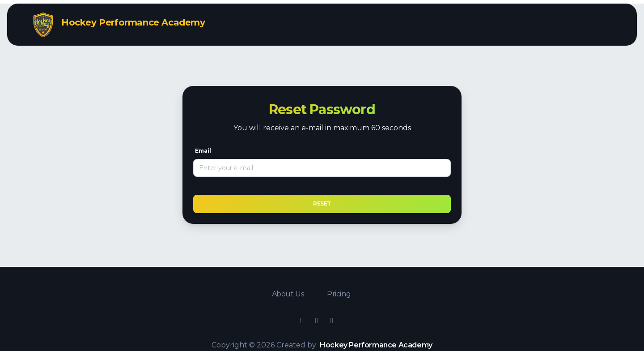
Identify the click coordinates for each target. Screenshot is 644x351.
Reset (322, 203)
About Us (289, 294)
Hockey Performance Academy (376, 345)
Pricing (339, 294)
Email (203, 151)
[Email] (322, 168)
